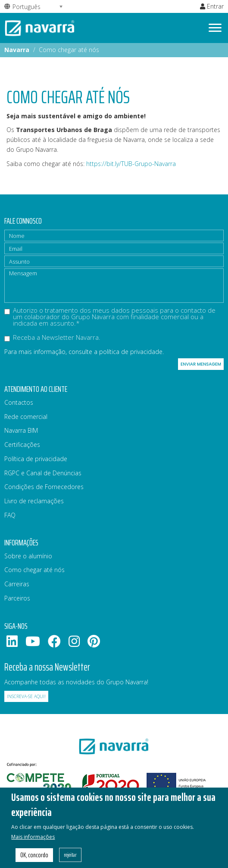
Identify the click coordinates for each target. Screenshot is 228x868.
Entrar (212, 6)
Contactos (19, 402)
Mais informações (33, 841)
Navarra (17, 50)
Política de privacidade (36, 459)
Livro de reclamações (34, 501)
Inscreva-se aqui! (26, 696)
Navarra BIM (21, 430)
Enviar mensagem (201, 364)
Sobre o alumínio (28, 556)
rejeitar (70, 859)
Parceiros (17, 598)
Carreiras (17, 584)
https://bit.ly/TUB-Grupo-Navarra (131, 164)
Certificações (22, 445)
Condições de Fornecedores (44, 487)
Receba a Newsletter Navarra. (52, 338)
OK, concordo (34, 859)
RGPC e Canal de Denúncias (43, 473)
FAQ (10, 515)
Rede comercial (26, 417)
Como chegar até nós (34, 570)
